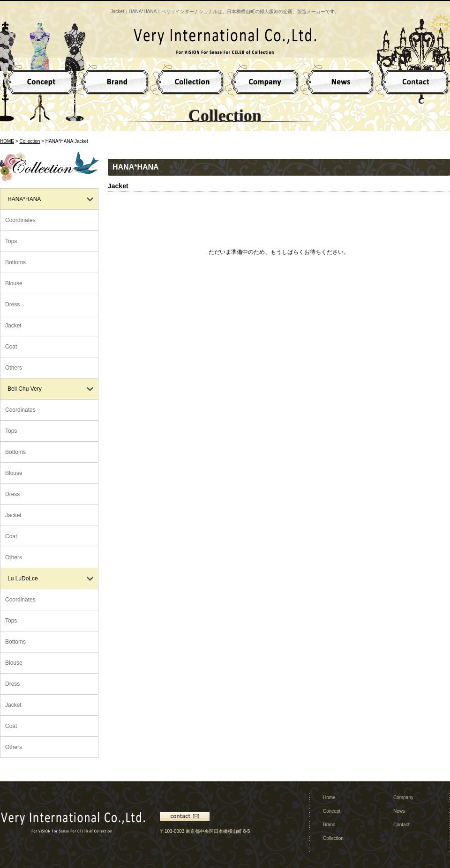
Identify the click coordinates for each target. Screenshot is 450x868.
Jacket (13, 326)
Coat (11, 347)
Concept (332, 811)
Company (403, 798)
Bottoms (15, 262)
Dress (12, 304)
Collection (30, 141)
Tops (11, 241)
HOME (7, 141)
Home (329, 798)
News (399, 811)
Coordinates (20, 220)
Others (14, 368)
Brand (329, 825)
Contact (401, 825)
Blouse (14, 283)
